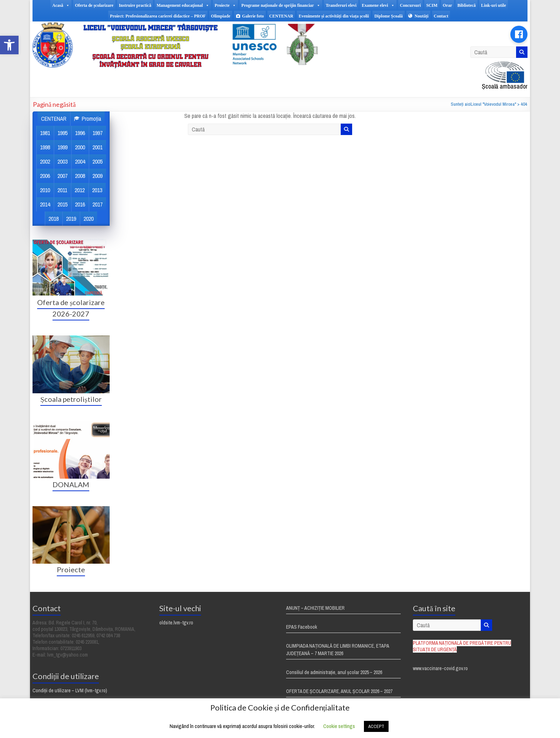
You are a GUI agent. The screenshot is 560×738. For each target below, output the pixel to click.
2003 (62, 161)
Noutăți (422, 16)
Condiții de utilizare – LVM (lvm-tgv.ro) (70, 690)
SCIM (432, 5)
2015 (62, 204)
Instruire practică (135, 5)
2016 (80, 204)
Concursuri (411, 5)
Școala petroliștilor (71, 399)
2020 (89, 219)
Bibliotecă (467, 5)
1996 (80, 133)
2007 (62, 176)
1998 (45, 147)
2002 (45, 161)
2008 (80, 176)
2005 (97, 161)
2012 (80, 190)
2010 (45, 190)
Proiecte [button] (225, 5)
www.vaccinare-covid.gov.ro (440, 668)
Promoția (91, 119)
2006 (45, 176)
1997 (97, 133)
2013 (97, 190)
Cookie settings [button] (339, 726)
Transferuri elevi (341, 5)
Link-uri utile (494, 5)
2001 (97, 147)
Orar (447, 5)
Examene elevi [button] (378, 5)
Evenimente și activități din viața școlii (334, 16)
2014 (45, 204)
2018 (54, 219)
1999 (62, 147)
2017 (97, 204)
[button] (9, 45)
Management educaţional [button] (183, 5)
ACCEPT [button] (376, 726)
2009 (97, 176)
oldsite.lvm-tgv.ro (176, 623)
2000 (80, 147)
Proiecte (71, 569)
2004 (80, 161)
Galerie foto (253, 16)
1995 (62, 133)
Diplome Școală (389, 16)
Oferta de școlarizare (94, 5)
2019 (71, 219)
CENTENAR (281, 16)
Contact (441, 16)
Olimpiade (221, 16)
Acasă (61, 5)
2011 (62, 190)
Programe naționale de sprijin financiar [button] (281, 5)
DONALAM (71, 484)
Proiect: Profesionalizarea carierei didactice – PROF (158, 16)
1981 (45, 133)
